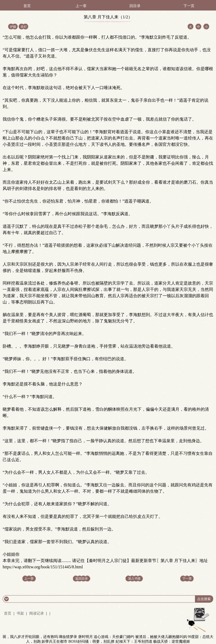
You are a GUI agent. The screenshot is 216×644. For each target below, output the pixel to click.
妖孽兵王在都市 (54, 642)
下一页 (189, 6)
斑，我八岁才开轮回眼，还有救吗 (30, 637)
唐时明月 (86, 637)
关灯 (24, 27)
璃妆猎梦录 (68, 637)
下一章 (187, 579)
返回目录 (82, 579)
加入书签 (134, 579)
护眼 (13, 27)
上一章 (81, 6)
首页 (27, 6)
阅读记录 (37, 613)
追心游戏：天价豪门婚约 (114, 637)
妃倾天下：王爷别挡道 (134, 642)
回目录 (135, 6)
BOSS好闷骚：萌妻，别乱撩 (91, 642)
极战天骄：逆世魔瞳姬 (172, 642)
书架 (20, 613)
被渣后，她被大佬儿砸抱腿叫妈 (161, 637)
